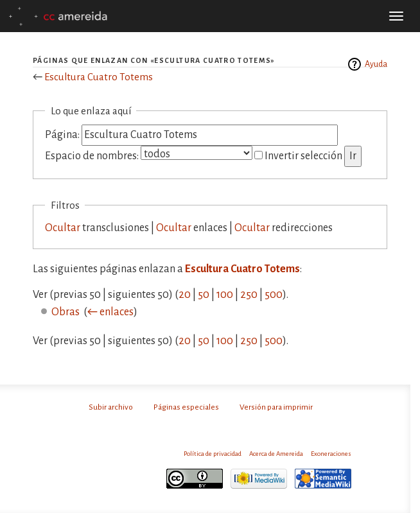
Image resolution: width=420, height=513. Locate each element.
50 (204, 295)
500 (274, 295)
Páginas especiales (186, 407)
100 (225, 295)
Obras (66, 312)
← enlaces (110, 312)
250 (249, 295)
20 (185, 295)
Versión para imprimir (276, 407)
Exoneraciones (331, 454)
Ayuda (376, 64)
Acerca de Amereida (276, 454)
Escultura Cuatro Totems (99, 77)
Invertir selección (303, 156)
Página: (62, 135)
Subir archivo (111, 407)
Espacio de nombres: (92, 156)
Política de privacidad (213, 454)
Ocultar (63, 228)
